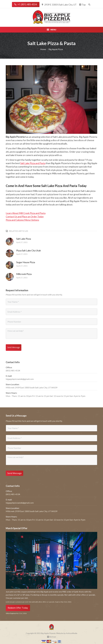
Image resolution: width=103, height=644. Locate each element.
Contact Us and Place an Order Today (25, 216)
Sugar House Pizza (26, 262)
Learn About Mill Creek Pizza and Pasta (26, 213)
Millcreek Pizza (24, 274)
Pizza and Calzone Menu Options (22, 220)
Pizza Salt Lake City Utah (29, 250)
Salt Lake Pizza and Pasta (33, 163)
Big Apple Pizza (56, 49)
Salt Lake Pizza (24, 239)
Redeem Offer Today (18, 606)
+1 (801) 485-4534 (26, 4)
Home (43, 49)
